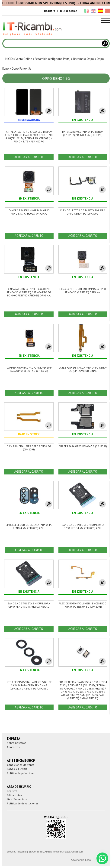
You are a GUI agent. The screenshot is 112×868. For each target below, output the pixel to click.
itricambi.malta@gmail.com (68, 852)
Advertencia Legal (81, 860)
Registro (50, 11)
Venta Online (24, 59)
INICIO (9, 59)
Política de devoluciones (23, 803)
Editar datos (14, 795)
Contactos (13, 747)
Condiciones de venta (21, 765)
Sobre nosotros (17, 743)
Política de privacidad (21, 773)
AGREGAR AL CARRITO (29, 157)
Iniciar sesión (69, 11)
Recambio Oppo (84, 59)
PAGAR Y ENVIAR (17, 769)
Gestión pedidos (17, 799)
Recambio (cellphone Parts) (53, 59)
